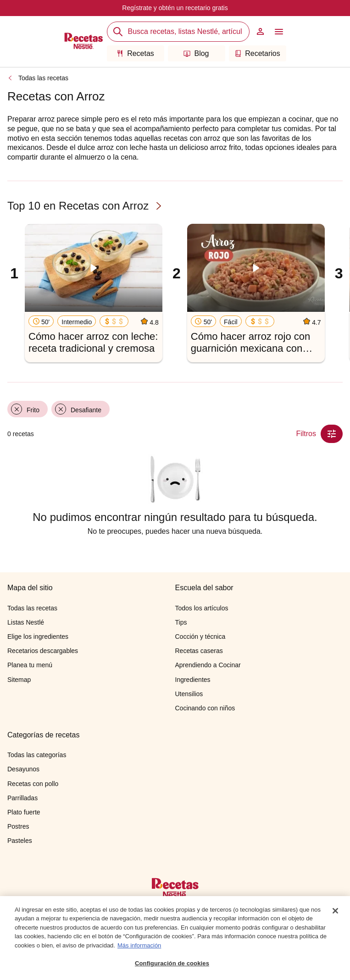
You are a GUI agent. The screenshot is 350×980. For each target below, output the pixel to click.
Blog (196, 53)
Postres (18, 826)
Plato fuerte (24, 812)
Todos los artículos (202, 608)
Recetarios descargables (43, 651)
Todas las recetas (43, 78)
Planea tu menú (30, 665)
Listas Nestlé (26, 622)
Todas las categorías (37, 755)
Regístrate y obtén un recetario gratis (175, 8)
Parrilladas (22, 798)
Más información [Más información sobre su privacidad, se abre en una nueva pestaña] (139, 945)
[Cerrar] (335, 911)
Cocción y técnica (200, 637)
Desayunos (23, 769)
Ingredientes (193, 680)
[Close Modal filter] (332, 434)
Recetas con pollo (33, 784)
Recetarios (257, 53)
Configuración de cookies (172, 964)
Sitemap (19, 680)
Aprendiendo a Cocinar (208, 665)
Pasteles (20, 841)
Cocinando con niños (205, 708)
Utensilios (189, 694)
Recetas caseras (199, 651)
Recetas (135, 53)
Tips (181, 622)
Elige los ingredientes (38, 637)
